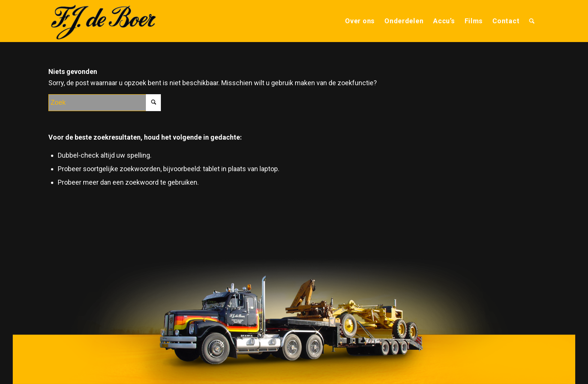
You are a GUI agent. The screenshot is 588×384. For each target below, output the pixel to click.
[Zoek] (532, 21)
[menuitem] (360, 21)
